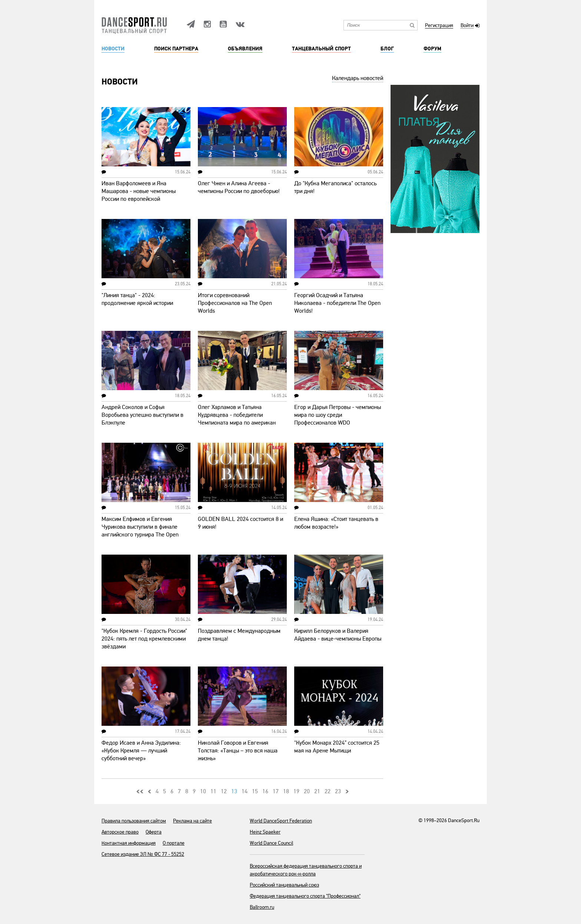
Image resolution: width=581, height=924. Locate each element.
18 (286, 791)
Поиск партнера (176, 49)
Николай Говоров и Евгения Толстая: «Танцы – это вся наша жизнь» (238, 751)
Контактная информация (129, 843)
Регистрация (439, 26)
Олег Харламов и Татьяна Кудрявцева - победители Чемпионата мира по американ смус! (237, 419)
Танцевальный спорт (321, 49)
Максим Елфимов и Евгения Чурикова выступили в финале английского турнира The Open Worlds (140, 531)
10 (203, 791)
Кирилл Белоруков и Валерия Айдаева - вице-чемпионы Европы (338, 635)
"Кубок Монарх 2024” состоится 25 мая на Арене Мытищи (337, 747)
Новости (113, 49)
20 (307, 791)
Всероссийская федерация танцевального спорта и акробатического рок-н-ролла (306, 870)
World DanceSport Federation (281, 821)
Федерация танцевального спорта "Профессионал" (305, 896)
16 (265, 791)
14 (245, 791)
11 (213, 791)
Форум (432, 49)
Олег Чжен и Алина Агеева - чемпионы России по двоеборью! (239, 187)
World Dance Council (271, 843)
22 (328, 791)
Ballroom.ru (262, 907)
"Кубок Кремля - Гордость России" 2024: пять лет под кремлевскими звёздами (144, 639)
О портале (174, 843)
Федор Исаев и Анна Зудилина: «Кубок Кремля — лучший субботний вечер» (141, 751)
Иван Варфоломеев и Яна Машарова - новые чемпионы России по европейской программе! (139, 195)
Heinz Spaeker (265, 832)
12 (224, 791)
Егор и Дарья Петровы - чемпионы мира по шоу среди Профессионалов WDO (338, 415)
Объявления (245, 49)
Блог (387, 49)
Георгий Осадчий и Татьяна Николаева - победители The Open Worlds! (337, 303)
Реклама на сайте (192, 821)
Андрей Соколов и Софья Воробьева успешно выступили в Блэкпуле (142, 415)
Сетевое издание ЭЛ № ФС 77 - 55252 (143, 854)
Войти (467, 26)
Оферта (154, 832)
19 (296, 791)
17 (276, 791)
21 (317, 791)
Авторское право (120, 832)
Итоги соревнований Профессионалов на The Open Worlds (235, 303)
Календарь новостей (358, 78)
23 (338, 791)
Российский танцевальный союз (284, 885)
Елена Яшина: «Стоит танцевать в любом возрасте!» (336, 523)
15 (255, 791)
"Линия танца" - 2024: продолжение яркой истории (137, 299)
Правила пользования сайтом (134, 821)
